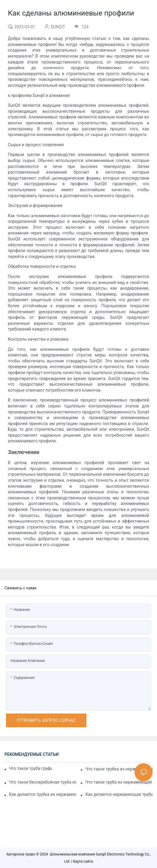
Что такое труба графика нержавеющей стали (31, 768)
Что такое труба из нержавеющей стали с (119, 782)
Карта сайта (83, 861)
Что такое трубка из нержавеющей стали (119, 769)
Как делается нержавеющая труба (119, 794)
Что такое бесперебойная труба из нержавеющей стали (43, 782)
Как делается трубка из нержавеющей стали (43, 794)
